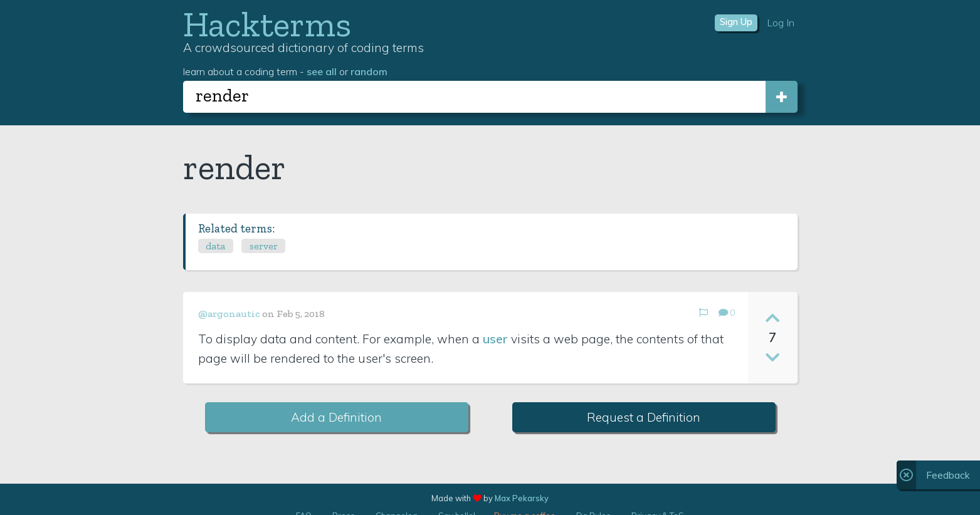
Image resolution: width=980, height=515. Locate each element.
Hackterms (267, 24)
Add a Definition (336, 417)
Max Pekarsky (522, 498)
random (369, 71)
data (215, 246)
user (495, 339)
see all (322, 71)
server (264, 246)
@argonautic (229, 314)
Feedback (948, 475)
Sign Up (736, 22)
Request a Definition (644, 417)
